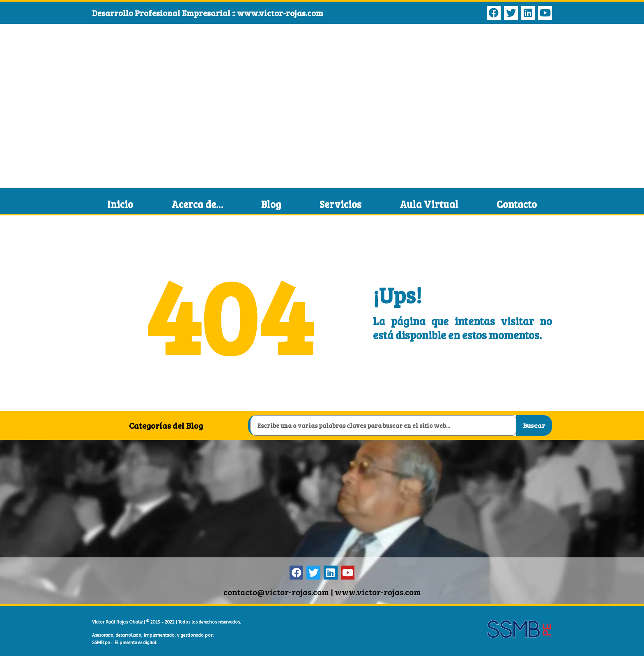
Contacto (517, 204)
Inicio (120, 204)
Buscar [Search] (534, 425)
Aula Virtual (429, 204)
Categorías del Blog (166, 425)
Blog (271, 204)
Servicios (340, 204)
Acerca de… (197, 204)
